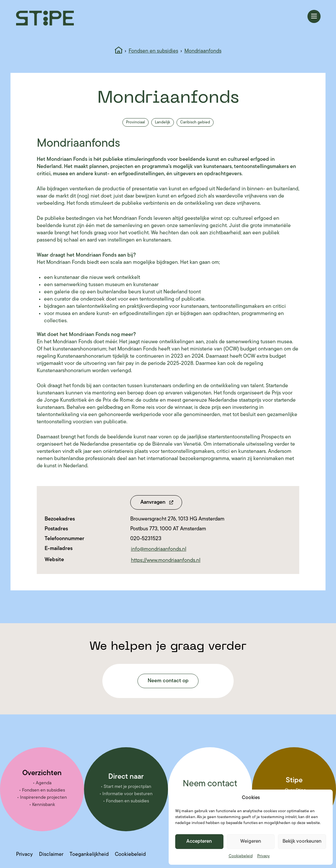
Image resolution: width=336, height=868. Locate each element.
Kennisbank (44, 805)
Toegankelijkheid (89, 855)
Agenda (44, 783)
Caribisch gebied (195, 122)
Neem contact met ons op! (210, 789)
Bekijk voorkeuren (302, 842)
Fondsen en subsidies (153, 51)
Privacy (263, 856)
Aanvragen (153, 502)
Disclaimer (51, 855)
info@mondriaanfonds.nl (159, 549)
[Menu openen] (314, 16)
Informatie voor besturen (127, 794)
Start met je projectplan (127, 787)
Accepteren (199, 842)
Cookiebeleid (241, 856)
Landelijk (163, 122)
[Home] (119, 51)
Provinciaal (136, 122)
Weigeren (251, 842)
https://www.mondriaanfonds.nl (166, 561)
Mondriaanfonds (203, 51)
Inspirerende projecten (43, 798)
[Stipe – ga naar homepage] (45, 18)
